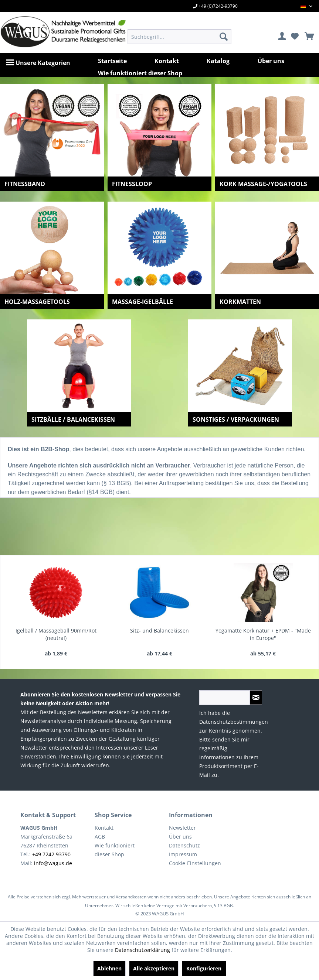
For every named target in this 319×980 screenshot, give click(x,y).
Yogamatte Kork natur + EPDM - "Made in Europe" (263, 634)
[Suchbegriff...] (179, 37)
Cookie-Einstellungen (195, 863)
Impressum (183, 854)
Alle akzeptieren (154, 968)
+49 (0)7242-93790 (215, 6)
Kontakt (104, 828)
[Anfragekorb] (307, 37)
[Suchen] (224, 37)
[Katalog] (218, 61)
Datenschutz (184, 845)
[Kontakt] (167, 61)
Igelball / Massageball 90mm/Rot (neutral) (56, 634)
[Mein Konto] (282, 37)
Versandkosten (131, 897)
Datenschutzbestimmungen (234, 722)
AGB (100, 837)
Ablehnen (109, 968)
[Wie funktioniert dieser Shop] (140, 73)
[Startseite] (112, 61)
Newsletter (182, 828)
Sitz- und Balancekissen (159, 631)
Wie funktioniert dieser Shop (115, 850)
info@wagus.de (53, 863)
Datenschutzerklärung (142, 950)
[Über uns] (271, 61)
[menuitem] (179, 37)
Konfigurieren (204, 968)
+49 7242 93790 (51, 854)
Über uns (180, 837)
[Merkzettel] (295, 37)
